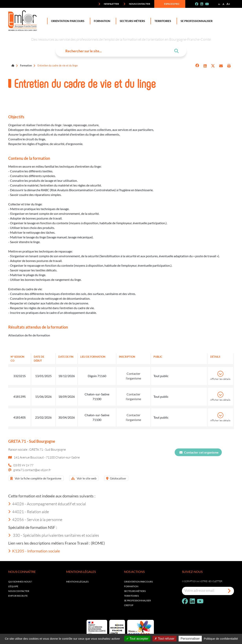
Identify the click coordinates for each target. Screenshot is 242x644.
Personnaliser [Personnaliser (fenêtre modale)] (190, 639)
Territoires (162, 21)
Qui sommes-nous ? (20, 582)
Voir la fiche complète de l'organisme (36, 478)
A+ (228, 4)
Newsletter (109, 4)
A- (219, 4)
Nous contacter (137, 4)
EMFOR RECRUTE (18, 596)
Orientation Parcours (67, 21)
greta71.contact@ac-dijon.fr (32, 470)
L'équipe (13, 586)
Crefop (129, 605)
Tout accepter (137, 639)
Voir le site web (84, 478)
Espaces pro (169, 4)
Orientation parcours (138, 582)
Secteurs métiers (135, 591)
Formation (101, 21)
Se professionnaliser (196, 21)
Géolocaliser (116, 478)
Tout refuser (164, 639)
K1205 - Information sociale (34, 551)
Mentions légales (77, 582)
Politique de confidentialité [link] (221, 639)
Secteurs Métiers (132, 21)
